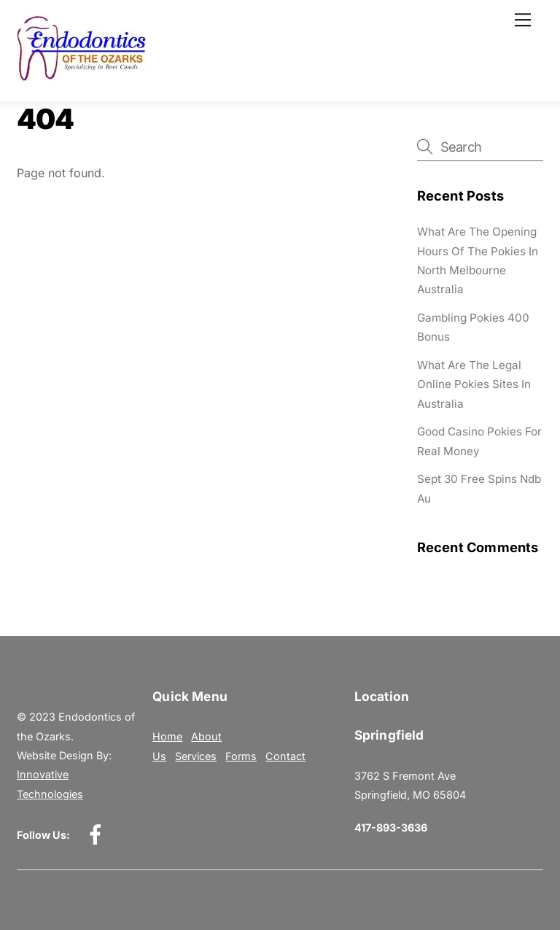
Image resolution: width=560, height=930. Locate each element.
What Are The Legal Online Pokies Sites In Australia (474, 384)
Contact (285, 756)
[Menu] (523, 20)
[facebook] (98, 834)
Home (167, 736)
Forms (241, 756)
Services (196, 756)
